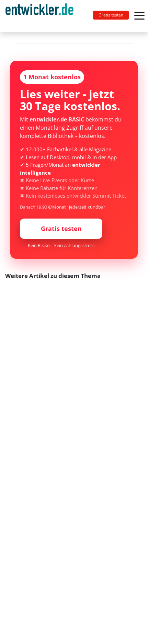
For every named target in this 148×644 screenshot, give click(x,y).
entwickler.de (39, 17)
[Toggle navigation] (42, 16)
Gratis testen (111, 15)
